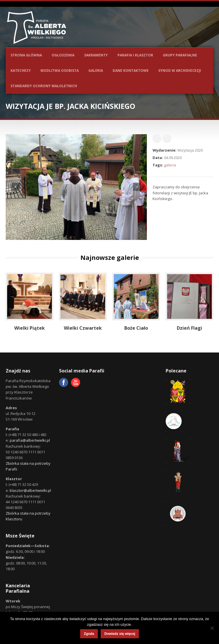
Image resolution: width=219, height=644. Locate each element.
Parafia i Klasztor (135, 55)
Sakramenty (96, 55)
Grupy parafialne (180, 55)
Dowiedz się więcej (120, 634)
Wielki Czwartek (83, 328)
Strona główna (26, 55)
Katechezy (21, 71)
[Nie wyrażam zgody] (212, 628)
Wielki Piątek (30, 328)
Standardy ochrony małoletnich (44, 86)
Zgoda (89, 634)
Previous (16, 187)
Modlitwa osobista (60, 71)
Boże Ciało (136, 328)
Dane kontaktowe (131, 71)
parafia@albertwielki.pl (30, 440)
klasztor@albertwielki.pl (30, 490)
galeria (170, 165)
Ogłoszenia (63, 55)
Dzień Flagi (189, 328)
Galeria (96, 71)
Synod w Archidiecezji (180, 71)
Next (137, 187)
